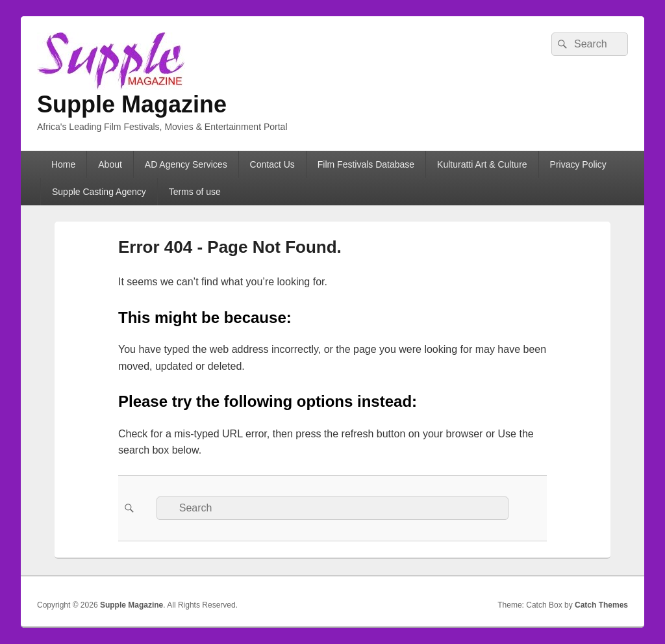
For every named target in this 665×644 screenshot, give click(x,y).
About (110, 164)
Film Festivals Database (366, 164)
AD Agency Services (186, 164)
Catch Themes (601, 605)
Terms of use (195, 192)
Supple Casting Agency (99, 192)
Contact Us (272, 164)
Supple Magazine (132, 104)
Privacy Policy (578, 164)
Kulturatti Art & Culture (482, 164)
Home (63, 164)
